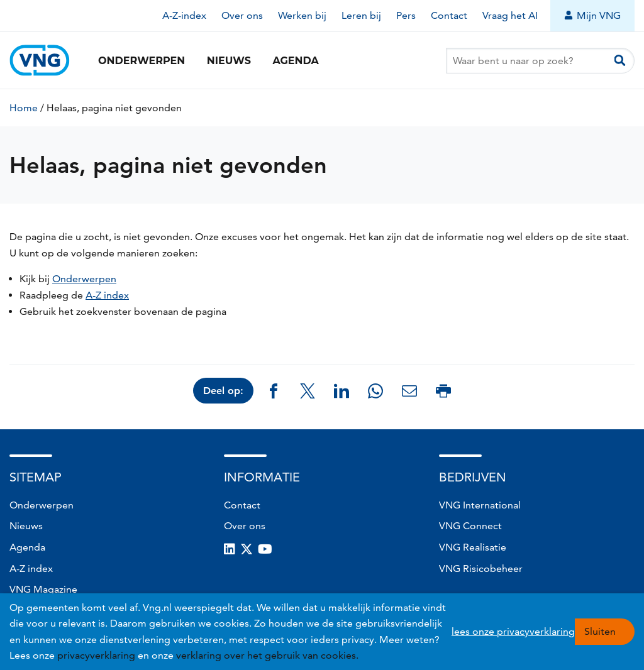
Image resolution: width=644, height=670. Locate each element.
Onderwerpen (142, 61)
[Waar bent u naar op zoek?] (540, 61)
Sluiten (600, 631)
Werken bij (302, 15)
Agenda (295, 61)
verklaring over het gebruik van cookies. (267, 655)
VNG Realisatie (473, 547)
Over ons (242, 15)
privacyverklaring (96, 655)
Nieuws (229, 61)
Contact (449, 15)
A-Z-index (184, 15)
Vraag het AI (510, 15)
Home (24, 108)
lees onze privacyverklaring (513, 631)
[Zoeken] (620, 61)
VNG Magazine (43, 589)
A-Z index (107, 295)
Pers (406, 15)
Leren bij (361, 15)
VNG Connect (470, 526)
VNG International (480, 505)
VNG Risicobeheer (481, 568)
